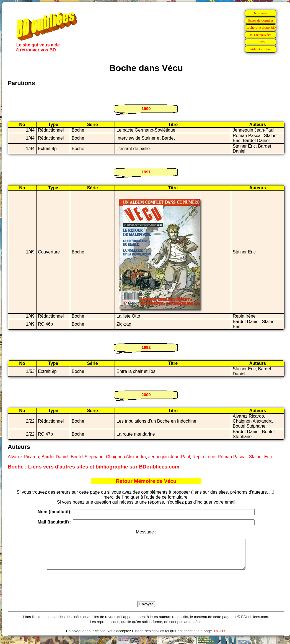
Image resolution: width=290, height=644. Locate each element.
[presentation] (146, 592)
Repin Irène (204, 457)
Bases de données (260, 20)
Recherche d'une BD (261, 28)
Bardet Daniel (55, 457)
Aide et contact (261, 49)
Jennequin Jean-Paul (169, 457)
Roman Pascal (232, 457)
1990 (146, 108)
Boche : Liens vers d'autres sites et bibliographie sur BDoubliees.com (94, 467)
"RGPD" (219, 637)
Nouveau (260, 13)
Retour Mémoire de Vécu (146, 481)
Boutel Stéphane (87, 457)
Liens (261, 42)
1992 (146, 347)
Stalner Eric (261, 457)
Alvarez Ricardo (23, 457)
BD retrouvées (261, 35)
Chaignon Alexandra (126, 457)
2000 (146, 395)
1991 (146, 172)
